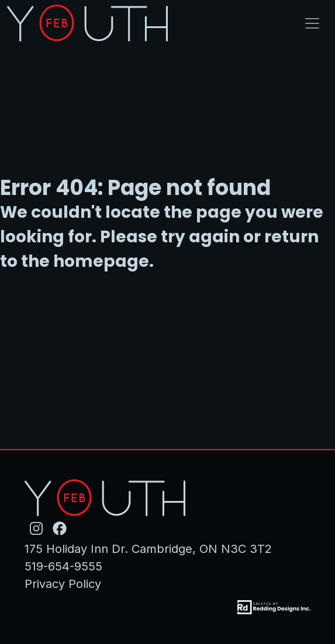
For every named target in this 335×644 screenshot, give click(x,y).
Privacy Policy (63, 584)
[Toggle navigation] (312, 23)
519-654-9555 (63, 566)
